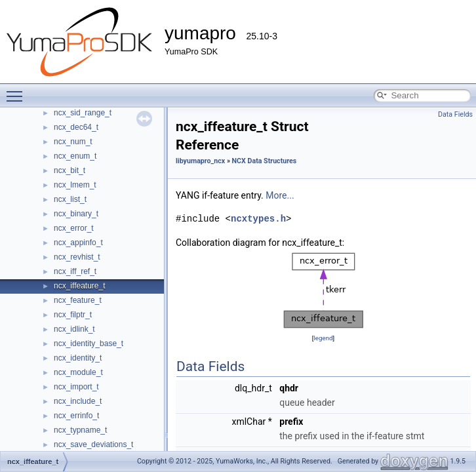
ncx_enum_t (75, 156)
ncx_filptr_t (73, 315)
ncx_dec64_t (76, 127)
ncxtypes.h (258, 219)
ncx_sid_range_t (83, 113)
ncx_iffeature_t (80, 286)
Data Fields (455, 114)
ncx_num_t (73, 142)
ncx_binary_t (76, 214)
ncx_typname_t (80, 430)
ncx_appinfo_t (78, 243)
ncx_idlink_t (74, 329)
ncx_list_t (70, 199)
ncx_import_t (76, 387)
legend (323, 338)
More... (280, 195)
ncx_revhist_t (77, 257)
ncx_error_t (74, 228)
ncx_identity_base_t (89, 344)
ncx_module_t (78, 372)
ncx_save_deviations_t (93, 444)
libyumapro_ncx (200, 161)
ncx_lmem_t (75, 185)
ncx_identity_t (78, 358)
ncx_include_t (78, 401)
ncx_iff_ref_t (75, 271)
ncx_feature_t (78, 300)
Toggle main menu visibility (18, 90)
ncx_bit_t (69, 170)
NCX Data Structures (265, 161)
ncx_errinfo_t (76, 416)
